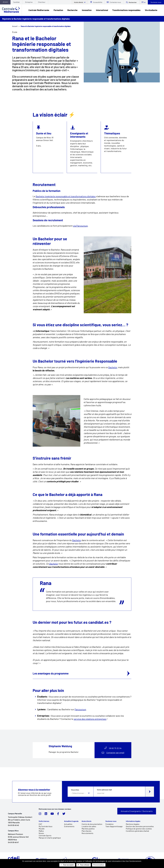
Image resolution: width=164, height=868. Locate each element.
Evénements (69, 826)
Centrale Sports (45, 835)
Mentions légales (133, 824)
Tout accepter (67, 865)
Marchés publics (88, 829)
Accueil (15, 26)
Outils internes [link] (44, 821)
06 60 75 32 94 (115, 748)
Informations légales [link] (133, 821)
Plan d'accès (86, 831)
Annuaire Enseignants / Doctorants (137, 811)
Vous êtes (75, 790)
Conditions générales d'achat (137, 831)
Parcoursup (80, 709)
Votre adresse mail (104, 790)
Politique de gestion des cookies (139, 829)
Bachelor (113, 367)
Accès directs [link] (86, 821)
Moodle (42, 829)
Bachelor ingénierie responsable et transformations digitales (66, 196)
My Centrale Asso (46, 826)
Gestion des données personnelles (140, 826)
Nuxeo (41, 833)
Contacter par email (115, 753)
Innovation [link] (87, 10)
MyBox (41, 831)
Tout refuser (84, 865)
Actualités (68, 824)
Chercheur (42, 2)
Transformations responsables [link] (126, 10)
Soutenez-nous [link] (111, 821)
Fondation (110, 824)
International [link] (102, 10)
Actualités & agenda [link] (71, 821)
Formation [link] (58, 10)
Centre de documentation (92, 824)
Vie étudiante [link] (151, 10)
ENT (40, 824)
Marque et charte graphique (50, 838)
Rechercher (133, 2)
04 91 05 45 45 (13, 825)
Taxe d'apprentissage (114, 826)
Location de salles (89, 826)
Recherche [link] (72, 10)
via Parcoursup (80, 226)
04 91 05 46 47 (13, 842)
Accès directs (79, 2)
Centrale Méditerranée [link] (39, 10)
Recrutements (87, 833)
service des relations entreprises (90, 719)
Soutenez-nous (156, 2)
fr (143, 2)
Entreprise (29, 2)
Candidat (16, 2)
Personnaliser (99, 865)
